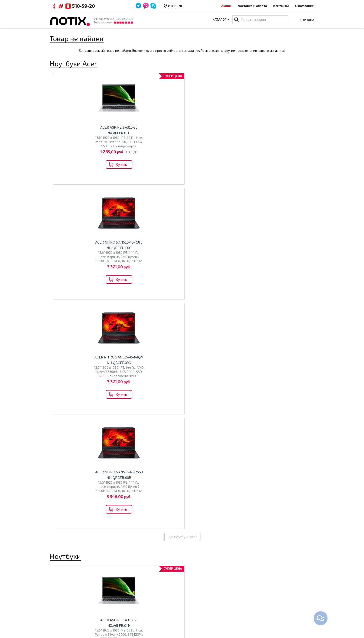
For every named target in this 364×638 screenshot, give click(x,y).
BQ (122, 444)
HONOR (97, 446)
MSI (84, 436)
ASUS (64, 436)
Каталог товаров (202, 589)
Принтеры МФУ (198, 619)
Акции (226, 6)
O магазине (127, 612)
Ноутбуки (63, 426)
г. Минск (175, 6)
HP (90, 436)
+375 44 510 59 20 (277, 598)
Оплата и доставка (133, 598)
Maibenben (60, 441)
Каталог (220, 20)
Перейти (80, 457)
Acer (55, 436)
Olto (129, 444)
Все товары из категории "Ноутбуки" (182, 340)
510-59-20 (84, 6)
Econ (137, 444)
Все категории (182, 477)
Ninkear (58, 446)
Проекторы (194, 612)
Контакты (281, 6)
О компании (305, 6)
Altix (191, 436)
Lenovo (75, 436)
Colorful (70, 446)
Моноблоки (202, 426)
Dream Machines (82, 441)
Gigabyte (84, 446)
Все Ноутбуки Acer (182, 192)
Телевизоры (135, 435)
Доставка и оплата (252, 6)
